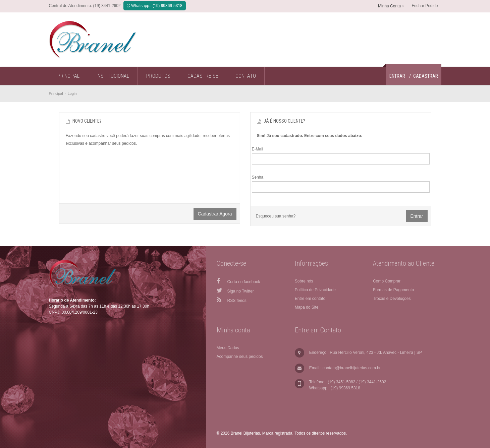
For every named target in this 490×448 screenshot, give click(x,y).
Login (72, 93)
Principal (56, 93)
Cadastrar (426, 76)
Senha (258, 177)
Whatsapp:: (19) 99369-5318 (155, 6)
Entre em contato (310, 299)
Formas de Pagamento (393, 290)
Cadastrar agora (215, 214)
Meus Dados (228, 348)
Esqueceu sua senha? (276, 216)
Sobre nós (304, 281)
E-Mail (258, 149)
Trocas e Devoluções (392, 299)
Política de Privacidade (315, 290)
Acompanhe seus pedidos (240, 357)
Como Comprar (387, 281)
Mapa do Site (307, 307)
